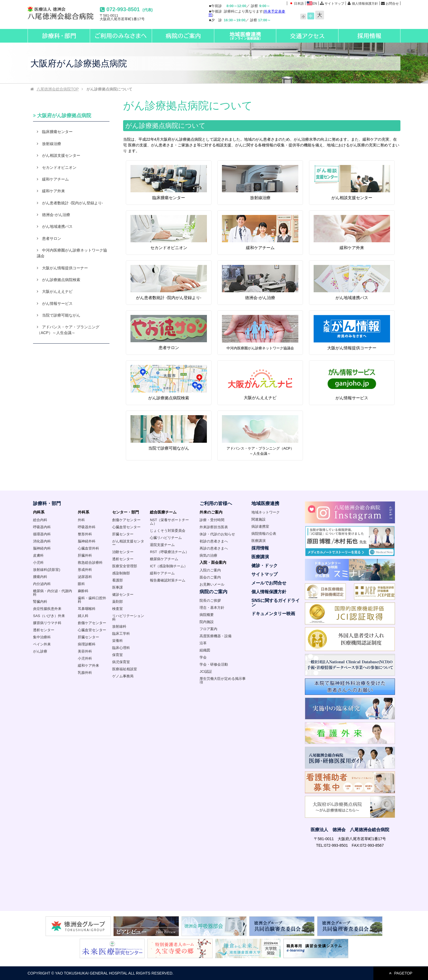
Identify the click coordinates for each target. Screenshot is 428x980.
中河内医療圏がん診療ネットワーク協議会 (72, 253)
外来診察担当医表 (214, 527)
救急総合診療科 (90, 563)
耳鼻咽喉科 (87, 609)
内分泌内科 (42, 584)
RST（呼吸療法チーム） (169, 552)
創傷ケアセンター (92, 623)
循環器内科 (42, 534)
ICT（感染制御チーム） (169, 566)
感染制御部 (121, 573)
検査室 (118, 609)
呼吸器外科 (87, 527)
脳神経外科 (87, 541)
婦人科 (83, 616)
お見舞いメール (212, 584)
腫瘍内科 (40, 577)
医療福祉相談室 (125, 669)
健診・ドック (264, 566)
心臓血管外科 (88, 548)
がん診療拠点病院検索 (169, 382)
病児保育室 (121, 662)
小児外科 (85, 658)
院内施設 (207, 622)
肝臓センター (88, 637)
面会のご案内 (210, 577)
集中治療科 (42, 637)
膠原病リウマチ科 (47, 623)
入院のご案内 (210, 570)
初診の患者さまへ (214, 541)
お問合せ (392, 4)
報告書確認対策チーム (168, 580)
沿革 (203, 643)
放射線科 (119, 626)
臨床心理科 (121, 648)
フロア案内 (208, 629)
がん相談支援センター (352, 182)
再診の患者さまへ (214, 548)
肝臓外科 (85, 555)
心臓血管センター (92, 630)
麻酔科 (83, 591)
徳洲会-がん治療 (260, 282)
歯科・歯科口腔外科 (92, 600)
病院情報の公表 (264, 534)
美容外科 (85, 651)
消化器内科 (42, 541)
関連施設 (258, 519)
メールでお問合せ (269, 583)
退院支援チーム (162, 545)
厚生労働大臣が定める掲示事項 (223, 680)
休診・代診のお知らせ (217, 534)
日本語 (296, 4)
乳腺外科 (85, 673)
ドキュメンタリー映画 (273, 614)
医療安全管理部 (125, 566)
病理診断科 (87, 644)
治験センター (123, 552)
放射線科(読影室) (47, 570)
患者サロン (169, 332)
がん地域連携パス (352, 282)
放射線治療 (260, 182)
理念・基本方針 (212, 608)
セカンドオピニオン (169, 232)
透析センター (44, 630)
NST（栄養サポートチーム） (169, 522)
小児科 (38, 563)
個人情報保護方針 (365, 4)
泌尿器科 (85, 577)
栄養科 (118, 641)
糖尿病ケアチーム (164, 559)
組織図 (205, 650)
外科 (81, 520)
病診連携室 (260, 526)
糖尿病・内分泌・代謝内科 (53, 593)
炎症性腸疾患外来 (47, 609)
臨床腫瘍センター (169, 182)
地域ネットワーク (266, 512)
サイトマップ (334, 4)
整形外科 (85, 534)
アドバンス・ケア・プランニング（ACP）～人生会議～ (68, 330)
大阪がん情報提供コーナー (352, 332)
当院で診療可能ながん (169, 433)
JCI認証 (206, 671)
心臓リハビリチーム (166, 538)
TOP (57, 89)
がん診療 (40, 651)
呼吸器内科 (42, 527)
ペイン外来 (42, 644)
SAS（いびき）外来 (49, 616)
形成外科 (85, 570)
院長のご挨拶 (210, 600)
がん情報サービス (352, 382)
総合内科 (40, 520)
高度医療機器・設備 (216, 636)
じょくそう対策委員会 (168, 531)
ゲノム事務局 (123, 676)
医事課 (118, 587)
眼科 (81, 584)
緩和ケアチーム (260, 232)
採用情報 (260, 548)
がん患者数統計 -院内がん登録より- (169, 282)
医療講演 (258, 541)
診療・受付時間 (212, 520)
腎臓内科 (40, 602)
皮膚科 (38, 555)
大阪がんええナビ (260, 382)
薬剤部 (118, 602)
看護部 (118, 580)
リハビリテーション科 (128, 618)
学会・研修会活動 (214, 664)
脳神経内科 (42, 548)
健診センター (123, 594)
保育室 (118, 655)
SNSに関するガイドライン (276, 603)
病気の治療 (208, 555)
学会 (203, 657)
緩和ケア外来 (352, 232)
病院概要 (207, 615)
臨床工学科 (121, 634)
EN (312, 4)
